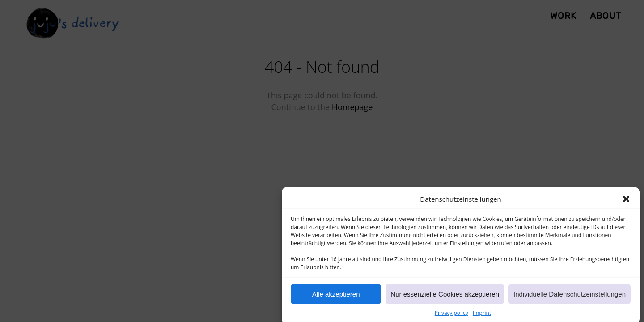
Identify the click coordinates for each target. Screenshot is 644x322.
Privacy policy (451, 315)
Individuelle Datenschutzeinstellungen (570, 296)
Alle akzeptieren (336, 296)
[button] (626, 202)
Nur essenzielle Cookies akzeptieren (445, 296)
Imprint (482, 315)
